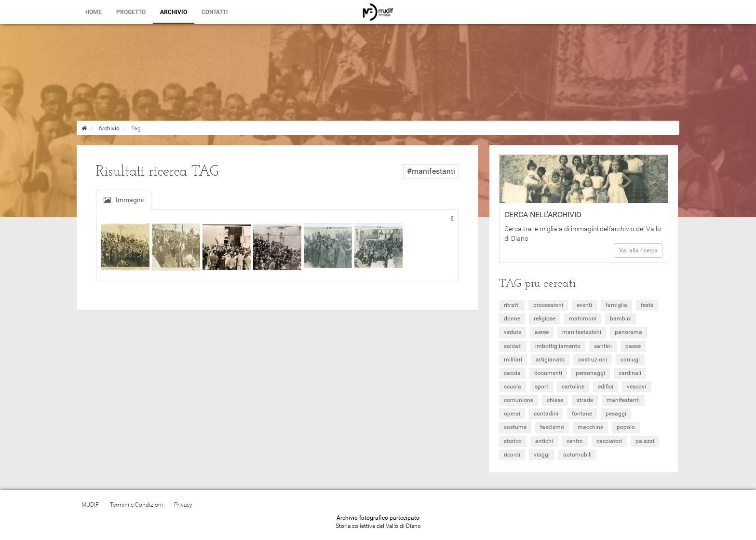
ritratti (512, 305)
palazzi (645, 441)
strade (585, 400)
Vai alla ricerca (638, 250)
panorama (628, 332)
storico (513, 441)
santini (603, 346)
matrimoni (583, 318)
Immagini (124, 200)
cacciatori (609, 441)
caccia (512, 373)
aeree (542, 332)
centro (575, 441)
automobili (577, 455)
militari (513, 360)
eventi (584, 305)
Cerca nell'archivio (543, 215)
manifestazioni (582, 332)
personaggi (590, 373)
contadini (546, 414)
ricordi (512, 455)
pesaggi (616, 414)
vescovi (636, 387)
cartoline (573, 387)
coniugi (630, 360)
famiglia (616, 305)
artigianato (550, 360)
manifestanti (623, 400)
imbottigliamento (558, 346)
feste (647, 305)
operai (512, 414)
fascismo (552, 427)
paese (633, 346)
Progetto (131, 12)
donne (512, 318)
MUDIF (90, 505)
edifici (606, 387)
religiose (545, 318)
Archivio (174, 12)
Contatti (215, 12)
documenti (548, 373)
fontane (582, 414)
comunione (519, 400)
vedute (513, 332)
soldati (513, 346)
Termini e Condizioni (136, 505)
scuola (513, 387)
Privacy (183, 505)
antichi (544, 441)
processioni (548, 305)
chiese (555, 400)
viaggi (542, 455)
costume (515, 427)
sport (541, 387)
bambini (621, 318)
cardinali (630, 373)
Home (94, 12)
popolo (626, 427)
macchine (590, 427)
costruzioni (593, 360)
